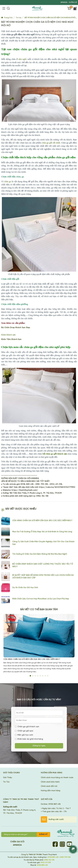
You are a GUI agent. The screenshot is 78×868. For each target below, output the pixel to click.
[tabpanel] (39, 644)
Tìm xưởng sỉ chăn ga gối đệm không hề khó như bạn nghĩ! (40, 554)
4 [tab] (38, 676)
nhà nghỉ (22, 59)
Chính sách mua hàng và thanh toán (57, 778)
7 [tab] (45, 676)
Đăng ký (43, 834)
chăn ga (8, 181)
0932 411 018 (46, 863)
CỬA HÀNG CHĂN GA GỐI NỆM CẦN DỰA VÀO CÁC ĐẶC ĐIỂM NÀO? (42, 521)
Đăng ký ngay (39, 746)
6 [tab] (43, 676)
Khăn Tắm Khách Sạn (11, 339)
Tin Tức (6, 782)
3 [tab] (35, 676)
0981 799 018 (65, 857)
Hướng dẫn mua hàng (51, 791)
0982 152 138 (49, 860)
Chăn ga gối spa (24, 731)
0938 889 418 (53, 857)
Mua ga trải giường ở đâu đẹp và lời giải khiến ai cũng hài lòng (42, 532)
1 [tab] (30, 676)
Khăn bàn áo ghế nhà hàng (29, 739)
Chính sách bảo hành (50, 782)
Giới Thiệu (8, 778)
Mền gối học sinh (24, 735)
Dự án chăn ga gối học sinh (25, 588)
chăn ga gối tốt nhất (51, 143)
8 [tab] (48, 676)
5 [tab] (40, 676)
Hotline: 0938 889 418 (51, 804)
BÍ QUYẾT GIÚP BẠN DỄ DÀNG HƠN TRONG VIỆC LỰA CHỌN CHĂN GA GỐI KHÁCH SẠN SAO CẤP (43, 576)
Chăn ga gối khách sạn (27, 727)
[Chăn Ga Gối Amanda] (67, 834)
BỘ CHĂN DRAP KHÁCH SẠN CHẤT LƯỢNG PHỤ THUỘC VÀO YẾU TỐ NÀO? (43, 565)
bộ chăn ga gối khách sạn (55, 454)
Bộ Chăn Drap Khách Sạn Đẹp (16, 328)
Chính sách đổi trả (49, 786)
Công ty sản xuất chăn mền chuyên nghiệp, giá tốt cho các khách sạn (43, 543)
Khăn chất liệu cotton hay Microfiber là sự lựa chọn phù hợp (41, 599)
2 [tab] (33, 676)
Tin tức (19, 18)
